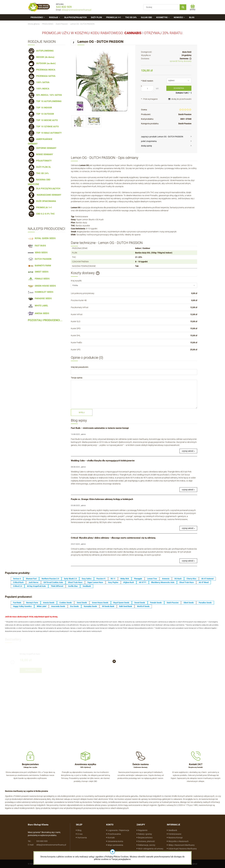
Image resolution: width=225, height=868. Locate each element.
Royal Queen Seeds (121, 603)
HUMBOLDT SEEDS (41, 292)
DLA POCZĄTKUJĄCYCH (44, 189)
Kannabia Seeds (90, 606)
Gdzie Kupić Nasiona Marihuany (183, 849)
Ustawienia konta (115, 841)
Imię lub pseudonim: (80, 367)
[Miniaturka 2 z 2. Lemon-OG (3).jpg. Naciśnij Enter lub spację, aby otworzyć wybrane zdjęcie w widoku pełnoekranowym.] (94, 121)
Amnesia (166, 579)
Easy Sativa (87, 579)
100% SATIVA (39, 82)
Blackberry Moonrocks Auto (163, 582)
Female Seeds (156, 603)
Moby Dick (125, 579)
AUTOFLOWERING (41, 51)
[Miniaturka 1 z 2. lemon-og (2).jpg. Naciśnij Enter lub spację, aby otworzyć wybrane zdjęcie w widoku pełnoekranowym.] (79, 121)
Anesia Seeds (49, 603)
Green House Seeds (100, 603)
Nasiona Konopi (175, 838)
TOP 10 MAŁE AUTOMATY (45, 133)
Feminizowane (175, 834)
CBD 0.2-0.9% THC (41, 214)
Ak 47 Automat (207, 579)
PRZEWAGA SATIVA (42, 76)
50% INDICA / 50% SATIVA (45, 95)
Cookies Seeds (66, 603)
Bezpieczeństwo (145, 838)
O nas (80, 834)
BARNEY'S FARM (39, 266)
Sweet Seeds (140, 603)
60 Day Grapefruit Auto (36, 586)
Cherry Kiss (191, 579)
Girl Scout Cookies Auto (53, 582)
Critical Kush (18, 582)
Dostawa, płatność (146, 841)
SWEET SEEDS (38, 272)
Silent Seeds (189, 603)
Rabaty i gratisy (145, 834)
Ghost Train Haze (75, 582)
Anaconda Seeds (58, 606)
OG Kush (178, 579)
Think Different (57, 586)
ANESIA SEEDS (38, 313)
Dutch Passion (185, 114)
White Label (41, 606)
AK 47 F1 (143, 582)
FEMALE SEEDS (39, 279)
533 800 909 (64, 7)
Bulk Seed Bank (126, 606)
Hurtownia (82, 838)
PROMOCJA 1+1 (40, 207)
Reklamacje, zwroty (147, 845)
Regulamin (143, 830)
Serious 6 (17, 579)
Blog (79, 830)
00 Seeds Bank (108, 606)
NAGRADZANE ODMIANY (44, 195)
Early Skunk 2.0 (70, 579)
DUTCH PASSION (40, 259)
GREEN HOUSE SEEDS (42, 286)
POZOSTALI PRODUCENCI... (45, 320)
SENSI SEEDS (38, 253)
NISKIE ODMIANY (40, 154)
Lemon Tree (152, 579)
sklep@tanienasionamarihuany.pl (76, 10)
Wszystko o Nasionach (178, 841)
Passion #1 (101, 579)
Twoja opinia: (77, 378)
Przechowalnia (114, 834)
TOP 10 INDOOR (40, 108)
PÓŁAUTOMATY (40, 161)
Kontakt (111, 838)
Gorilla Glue (73, 586)
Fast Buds (17, 603)
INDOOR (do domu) (41, 57)
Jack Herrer (34, 582)
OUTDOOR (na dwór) (42, 63)
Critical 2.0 (18, 586)
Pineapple (138, 579)
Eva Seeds (74, 606)
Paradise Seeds (205, 603)
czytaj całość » (188, 451)
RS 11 (113, 579)
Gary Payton (113, 582)
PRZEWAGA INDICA (42, 70)
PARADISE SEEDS (40, 298)
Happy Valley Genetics (22, 606)
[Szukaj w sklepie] (162, 7)
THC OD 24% (38, 173)
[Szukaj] (183, 7)
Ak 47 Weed (204, 582)
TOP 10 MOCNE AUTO (43, 120)
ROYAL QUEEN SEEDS (42, 238)
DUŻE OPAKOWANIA (42, 201)
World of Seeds (143, 606)
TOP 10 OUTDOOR (41, 114)
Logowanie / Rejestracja (118, 830)
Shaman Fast (31, 579)
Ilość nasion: (147, 81)
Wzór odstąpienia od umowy (151, 849)
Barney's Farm (32, 603)
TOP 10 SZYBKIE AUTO (43, 127)
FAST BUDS (37, 246)
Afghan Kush (129, 582)
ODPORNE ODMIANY (42, 148)
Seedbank (87, 586)
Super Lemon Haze (95, 582)
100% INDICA (39, 89)
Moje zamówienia (115, 845)
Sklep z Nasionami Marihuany (181, 845)
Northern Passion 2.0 (50, 579)
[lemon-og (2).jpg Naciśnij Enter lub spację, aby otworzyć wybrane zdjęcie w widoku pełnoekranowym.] (102, 82)
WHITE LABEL (38, 306)
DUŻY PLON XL (39, 167)
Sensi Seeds (82, 603)
